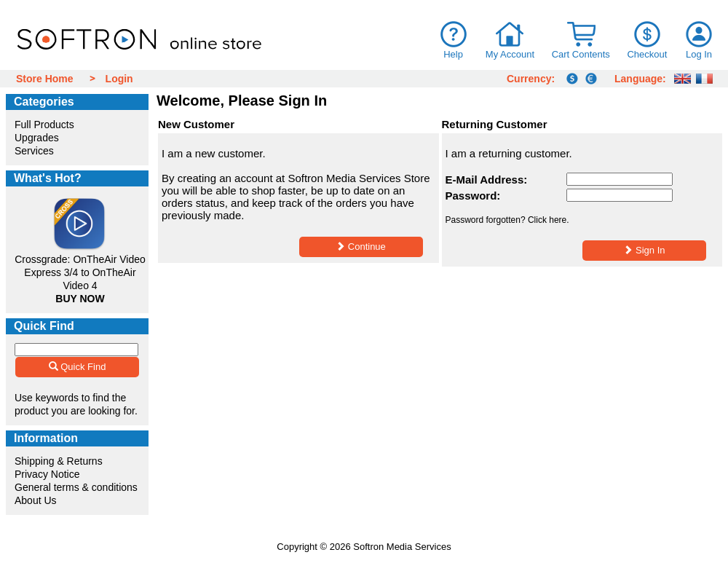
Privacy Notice (47, 474)
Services (34, 151)
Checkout (647, 54)
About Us (36, 500)
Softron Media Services (402, 547)
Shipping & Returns (59, 461)
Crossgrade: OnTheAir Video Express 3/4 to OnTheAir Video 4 (80, 272)
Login (119, 79)
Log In (699, 54)
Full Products (44, 125)
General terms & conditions (76, 487)
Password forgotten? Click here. (507, 220)
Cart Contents (581, 54)
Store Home (45, 79)
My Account (510, 54)
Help (453, 54)
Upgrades (37, 138)
